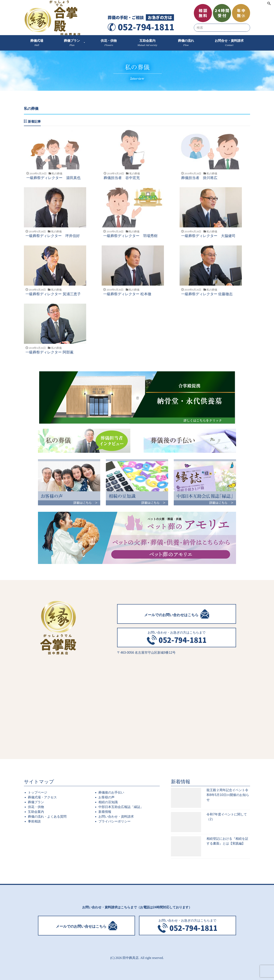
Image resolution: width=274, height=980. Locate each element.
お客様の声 (106, 797)
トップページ (38, 792)
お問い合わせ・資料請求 (116, 816)
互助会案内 (36, 812)
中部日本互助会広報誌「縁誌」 (121, 807)
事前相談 (34, 821)
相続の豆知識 (108, 802)
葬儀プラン (36, 802)
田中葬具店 (131, 957)
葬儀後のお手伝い (111, 792)
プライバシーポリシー (115, 821)
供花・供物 (36, 807)
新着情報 (105, 812)
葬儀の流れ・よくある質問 (47, 816)
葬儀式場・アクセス (42, 797)
